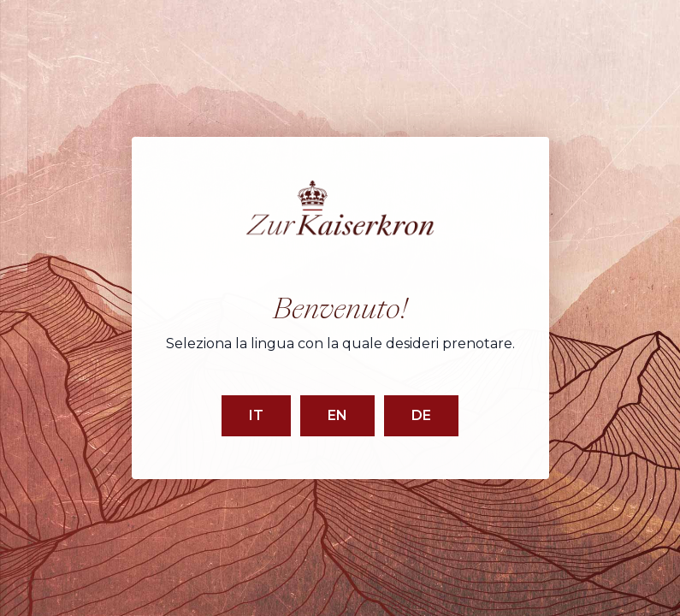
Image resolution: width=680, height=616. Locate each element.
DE (421, 415)
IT (256, 415)
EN (337, 415)
